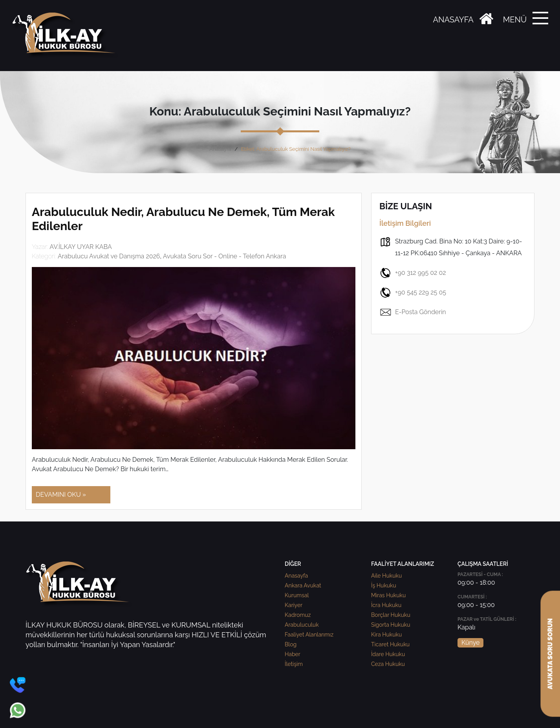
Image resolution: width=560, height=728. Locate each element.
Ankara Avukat (303, 585)
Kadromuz (298, 615)
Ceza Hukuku (388, 664)
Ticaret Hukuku (390, 644)
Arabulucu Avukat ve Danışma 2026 (109, 256)
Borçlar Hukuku (391, 615)
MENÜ (515, 20)
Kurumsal (297, 595)
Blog (291, 644)
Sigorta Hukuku (391, 625)
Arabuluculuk (302, 625)
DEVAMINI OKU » (61, 495)
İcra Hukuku (386, 605)
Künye (470, 643)
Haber (293, 654)
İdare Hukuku (388, 654)
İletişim (294, 664)
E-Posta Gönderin (413, 312)
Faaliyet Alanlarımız (309, 635)
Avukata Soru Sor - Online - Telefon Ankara (225, 256)
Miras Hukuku (388, 595)
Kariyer (294, 605)
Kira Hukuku (386, 635)
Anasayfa (220, 149)
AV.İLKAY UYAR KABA (81, 247)
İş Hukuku (384, 585)
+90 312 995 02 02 (413, 273)
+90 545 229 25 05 (413, 293)
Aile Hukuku (386, 576)
